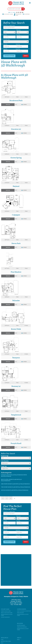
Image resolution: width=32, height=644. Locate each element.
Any (5, 32)
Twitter (21, 12)
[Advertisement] (16, 570)
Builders (20, 623)
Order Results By (5, 461)
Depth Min (5, 49)
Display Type (4, 466)
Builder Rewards (21, 625)
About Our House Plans (7, 613)
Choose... (7, 42)
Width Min (5, 44)
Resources (5, 638)
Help (2, 643)
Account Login (8, 14)
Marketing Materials (22, 627)
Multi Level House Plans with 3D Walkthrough (11, 480)
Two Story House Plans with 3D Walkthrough (16, 487)
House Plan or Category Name (9, 25)
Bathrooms (18, 30)
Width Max (18, 44)
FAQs (2, 640)
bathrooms (5, 463)
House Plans (5, 609)
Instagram (23, 12)
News (18, 640)
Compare (27, 14)
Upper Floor (5, 468)
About (19, 638)
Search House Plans (6, 611)
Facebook (19, 12)
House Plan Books (5, 617)
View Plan (8, 105)
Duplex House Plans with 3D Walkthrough (15, 490)
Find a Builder (20, 613)
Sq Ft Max (18, 35)
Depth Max (18, 49)
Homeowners (22, 609)
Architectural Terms (6, 641)
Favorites (19, 14)
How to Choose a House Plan (24, 611)
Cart (17, 15)
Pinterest (17, 12)
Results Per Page (5, 456)
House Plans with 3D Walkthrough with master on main (14, 475)
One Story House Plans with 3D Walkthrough (15, 484)
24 (3, 458)
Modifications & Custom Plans (7, 615)
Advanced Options (9, 56)
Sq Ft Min (5, 35)
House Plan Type (7, 40)
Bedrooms (5, 30)
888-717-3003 (12, 12)
